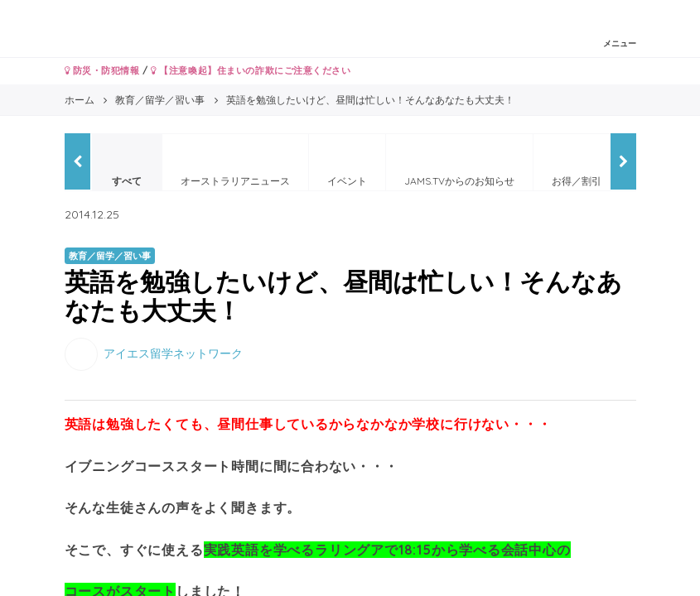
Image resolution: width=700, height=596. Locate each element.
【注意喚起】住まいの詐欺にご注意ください (251, 70)
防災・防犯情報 (102, 70)
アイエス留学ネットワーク (173, 353)
